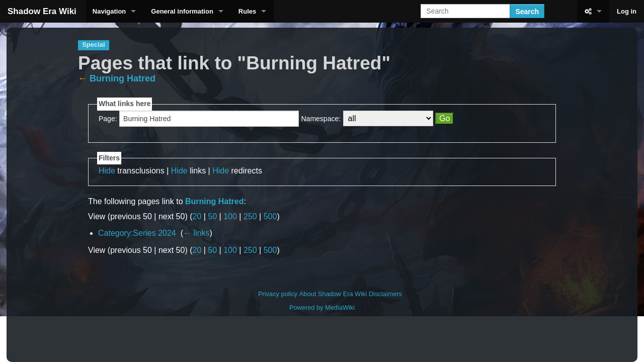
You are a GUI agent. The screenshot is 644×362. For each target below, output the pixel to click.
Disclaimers (385, 294)
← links (196, 233)
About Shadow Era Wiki (333, 294)
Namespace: (321, 119)
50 (212, 216)
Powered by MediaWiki (322, 307)
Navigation (109, 11)
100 (230, 216)
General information (182, 11)
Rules (247, 11)
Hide (107, 171)
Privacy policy (278, 294)
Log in (627, 11)
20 (197, 216)
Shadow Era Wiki (42, 11)
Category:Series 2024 (137, 233)
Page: (108, 119)
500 (270, 216)
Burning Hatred (123, 78)
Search (527, 12)
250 (250, 216)
